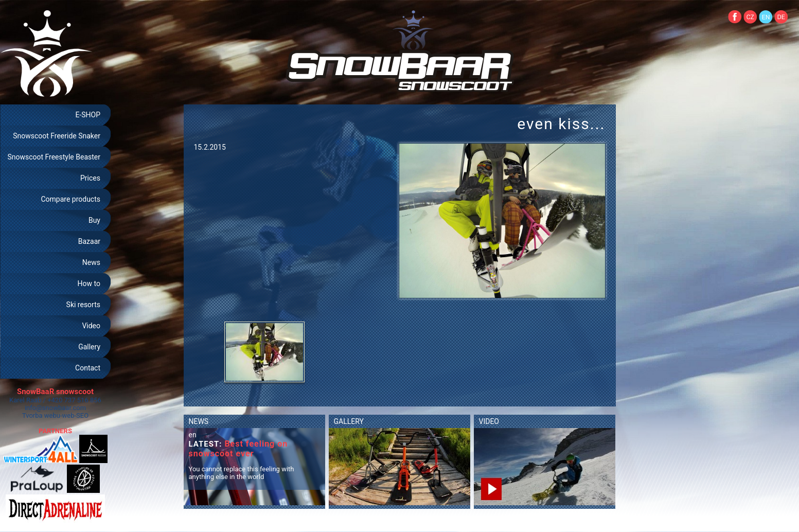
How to (89, 283)
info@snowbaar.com (55, 408)
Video (91, 326)
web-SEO (76, 415)
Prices (90, 178)
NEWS (199, 421)
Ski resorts (83, 305)
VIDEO (489, 421)
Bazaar (89, 241)
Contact (88, 368)
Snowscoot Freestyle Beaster (54, 157)
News (91, 262)
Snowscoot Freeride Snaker (57, 136)
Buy (94, 220)
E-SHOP (88, 115)
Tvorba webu (41, 415)
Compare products (70, 199)
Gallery (89, 347)
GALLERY (349, 421)
